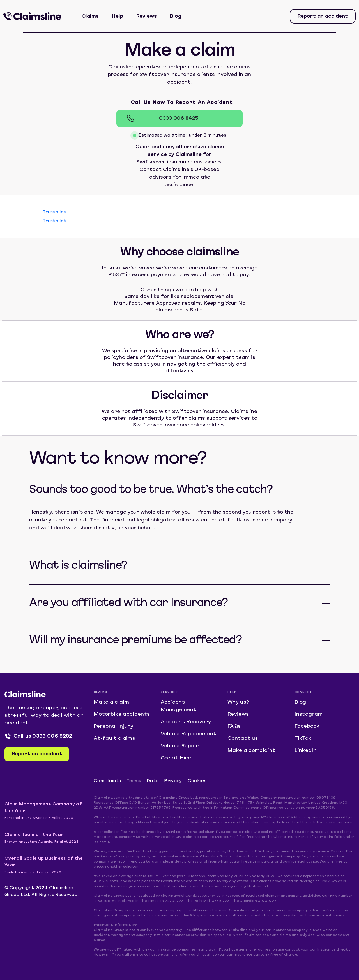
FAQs (234, 726)
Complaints (107, 781)
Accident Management (179, 706)
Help (117, 16)
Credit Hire (176, 758)
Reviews (146, 16)
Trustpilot (54, 212)
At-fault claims (114, 739)
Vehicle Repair (180, 746)
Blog (175, 16)
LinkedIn (306, 751)
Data (153, 781)
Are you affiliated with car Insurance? (128, 603)
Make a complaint (251, 751)
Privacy (173, 781)
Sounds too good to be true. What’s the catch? (151, 490)
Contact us (243, 739)
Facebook (307, 726)
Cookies (197, 781)
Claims (90, 16)
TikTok (303, 739)
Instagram (309, 714)
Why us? (238, 702)
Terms (134, 781)
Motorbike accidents (122, 714)
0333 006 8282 (52, 736)
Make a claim (111, 702)
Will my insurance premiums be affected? (135, 641)
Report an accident (323, 16)
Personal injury (113, 726)
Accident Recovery (186, 722)
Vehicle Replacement (188, 734)
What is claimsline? (78, 566)
